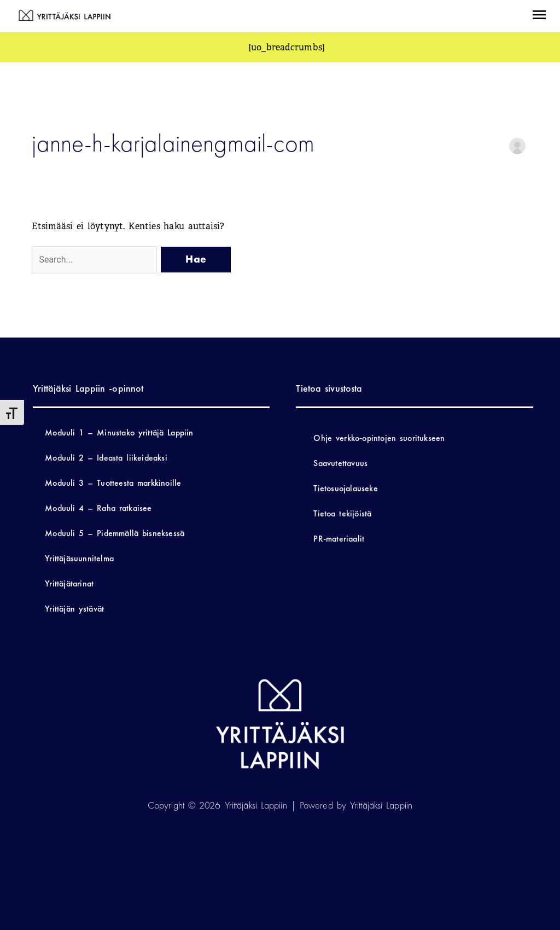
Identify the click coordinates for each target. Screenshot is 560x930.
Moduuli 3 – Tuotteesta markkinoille (113, 483)
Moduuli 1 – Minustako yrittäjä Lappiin (119, 432)
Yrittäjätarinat (69, 583)
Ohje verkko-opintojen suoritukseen (379, 438)
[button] (539, 16)
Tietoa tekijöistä (342, 513)
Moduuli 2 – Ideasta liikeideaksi (106, 458)
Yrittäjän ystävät (74, 609)
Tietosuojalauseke (345, 488)
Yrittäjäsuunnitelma (79, 558)
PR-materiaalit (339, 539)
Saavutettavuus (340, 463)
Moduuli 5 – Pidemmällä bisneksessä (115, 533)
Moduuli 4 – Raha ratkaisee (98, 508)
